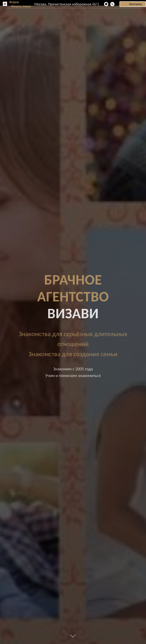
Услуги (14, 2)
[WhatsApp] (106, 4)
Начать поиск (21, 6)
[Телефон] (112, 4)
